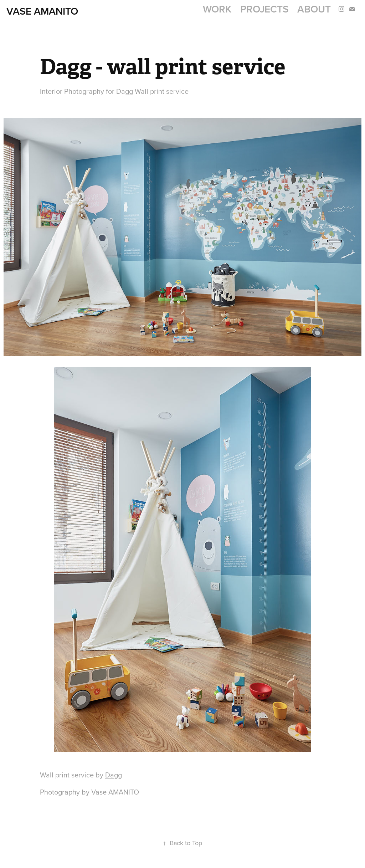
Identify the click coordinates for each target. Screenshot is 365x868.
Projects (264, 9)
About (314, 9)
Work (217, 9)
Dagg (114, 775)
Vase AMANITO (42, 11)
